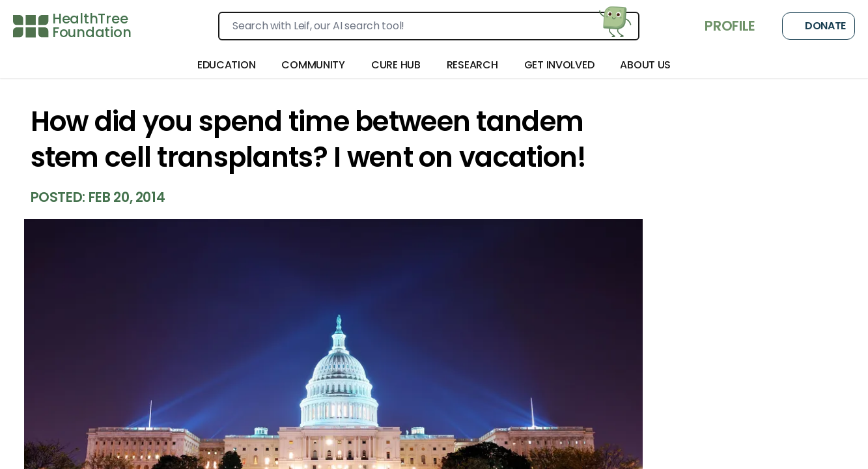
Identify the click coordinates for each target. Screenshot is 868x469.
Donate (819, 26)
